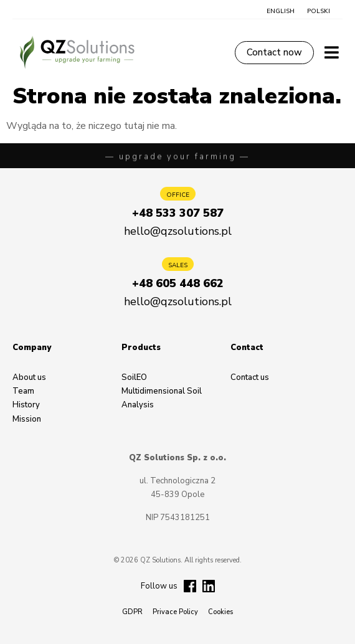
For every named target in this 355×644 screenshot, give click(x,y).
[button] (281, 11)
